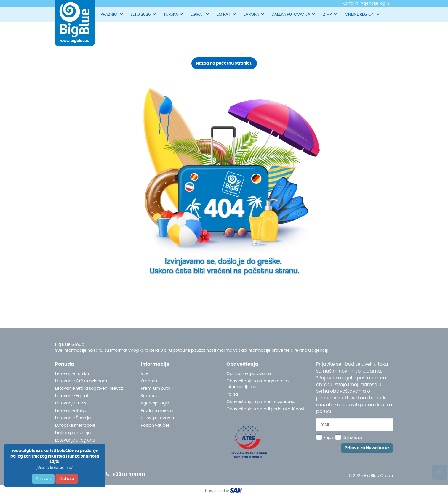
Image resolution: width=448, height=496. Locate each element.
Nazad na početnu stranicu (224, 63)
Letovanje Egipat (72, 396)
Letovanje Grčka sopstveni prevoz (89, 389)
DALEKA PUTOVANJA (294, 14)
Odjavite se (352, 438)
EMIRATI (227, 14)
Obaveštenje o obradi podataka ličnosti (266, 409)
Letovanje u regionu (75, 440)
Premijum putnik (157, 389)
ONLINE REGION (363, 14)
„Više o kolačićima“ (55, 468)
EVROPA (254, 14)
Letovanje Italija (71, 411)
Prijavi (329, 438)
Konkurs (149, 396)
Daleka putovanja (73, 433)
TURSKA (174, 14)
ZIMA (331, 14)
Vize (145, 374)
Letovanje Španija (73, 418)
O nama (149, 381)
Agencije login (155, 403)
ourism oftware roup (236, 491)
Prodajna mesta (157, 411)
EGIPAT (200, 14)
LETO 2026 (144, 14)
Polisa (232, 394)
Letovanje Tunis (71, 403)
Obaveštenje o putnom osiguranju (261, 402)
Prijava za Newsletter (367, 448)
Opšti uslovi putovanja (249, 374)
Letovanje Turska (72, 374)
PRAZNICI (112, 14)
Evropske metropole (75, 426)
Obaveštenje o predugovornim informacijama (257, 384)
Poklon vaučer (155, 426)
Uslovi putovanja (157, 418)
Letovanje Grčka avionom (81, 381)
